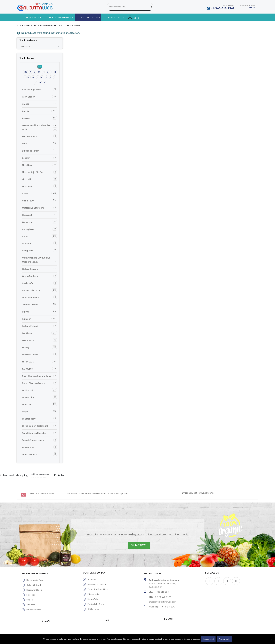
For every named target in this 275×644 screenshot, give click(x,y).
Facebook (209, 574)
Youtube (227, 574)
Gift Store (31, 597)
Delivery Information (97, 577)
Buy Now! (139, 538)
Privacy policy (94, 587)
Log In (134, 17)
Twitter (218, 574)
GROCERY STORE (87, 17)
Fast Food (31, 587)
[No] (271, 639)
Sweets (30, 592)
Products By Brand (96, 596)
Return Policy (94, 592)
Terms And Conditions (98, 582)
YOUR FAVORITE (29, 17)
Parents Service (34, 602)
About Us (92, 572)
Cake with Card (34, 577)
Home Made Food (35, 572)
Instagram (236, 574)
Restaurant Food (34, 582)
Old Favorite (93, 601)
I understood (208, 639)
